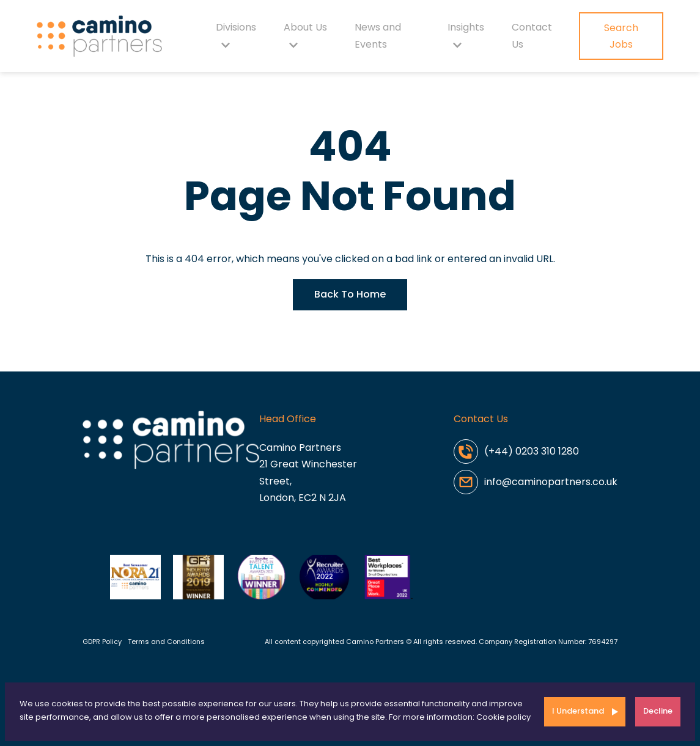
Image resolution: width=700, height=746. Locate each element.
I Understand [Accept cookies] (578, 711)
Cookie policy (503, 717)
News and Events (378, 36)
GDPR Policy (102, 642)
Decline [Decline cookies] (658, 711)
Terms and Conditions (166, 642)
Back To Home (350, 294)
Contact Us (532, 36)
